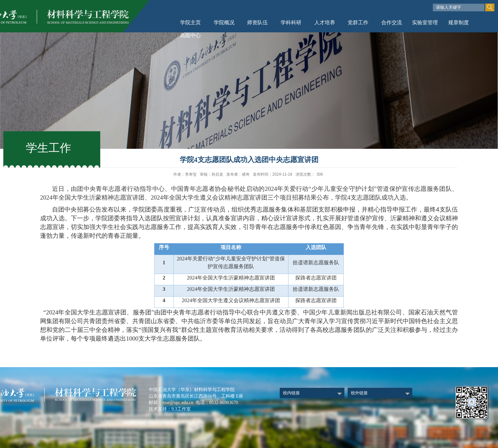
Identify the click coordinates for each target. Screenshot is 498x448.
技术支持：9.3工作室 (170, 409)
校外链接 (359, 393)
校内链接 (291, 393)
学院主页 (190, 22)
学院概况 (224, 22)
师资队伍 (257, 22)
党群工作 (358, 22)
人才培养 (325, 22)
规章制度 (459, 22)
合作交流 (392, 22)
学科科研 (291, 22)
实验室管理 (425, 22)
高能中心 (190, 35)
